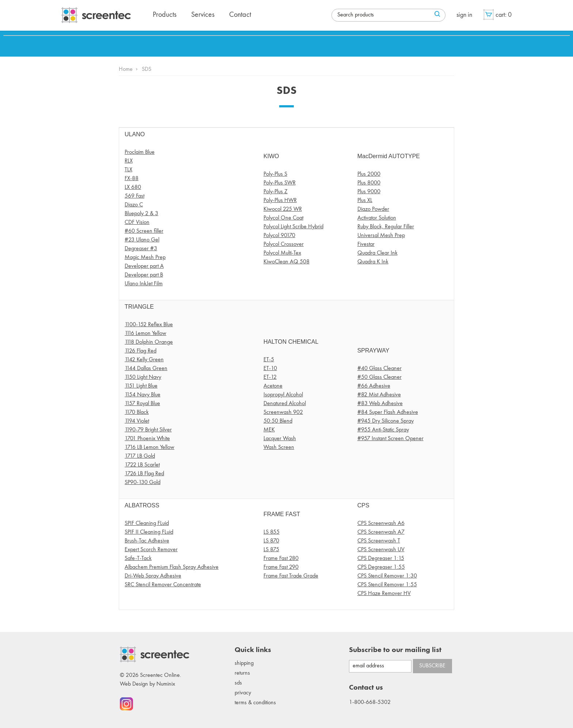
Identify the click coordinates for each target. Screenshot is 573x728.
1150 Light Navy (143, 377)
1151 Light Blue (141, 386)
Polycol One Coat (283, 218)
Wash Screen (279, 447)
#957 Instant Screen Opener (390, 439)
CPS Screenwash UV (381, 550)
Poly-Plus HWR (280, 201)
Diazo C (134, 205)
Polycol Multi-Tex (282, 253)
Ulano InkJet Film (144, 284)
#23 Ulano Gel (142, 240)
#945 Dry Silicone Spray (386, 421)
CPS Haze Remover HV (384, 594)
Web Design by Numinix (147, 684)
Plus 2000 (369, 174)
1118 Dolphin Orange (149, 342)
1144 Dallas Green (146, 369)
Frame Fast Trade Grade (291, 576)
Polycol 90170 (279, 236)
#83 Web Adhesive (380, 404)
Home (126, 69)
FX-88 (132, 179)
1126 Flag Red (141, 351)
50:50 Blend (278, 421)
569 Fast (134, 196)
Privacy (243, 693)
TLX (128, 170)
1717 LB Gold (140, 456)
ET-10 (270, 369)
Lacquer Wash (280, 439)
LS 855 (272, 532)
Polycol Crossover (284, 244)
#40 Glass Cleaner (380, 369)
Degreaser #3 (141, 249)
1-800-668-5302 (370, 702)
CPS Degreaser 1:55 (381, 567)
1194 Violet (137, 421)
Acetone (273, 386)
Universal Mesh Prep (381, 236)
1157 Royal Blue (142, 404)
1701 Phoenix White (147, 439)
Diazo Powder (373, 209)
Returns (242, 673)
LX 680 (133, 187)
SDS (238, 683)
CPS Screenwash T (379, 541)
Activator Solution (377, 218)
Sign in (464, 15)
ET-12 (270, 377)
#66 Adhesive (374, 386)
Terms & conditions (255, 703)
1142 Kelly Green (144, 360)
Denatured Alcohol (285, 404)
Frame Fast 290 (281, 567)
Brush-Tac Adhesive (147, 541)
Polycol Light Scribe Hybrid (293, 227)
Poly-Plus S (275, 174)
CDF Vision (137, 222)
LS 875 (271, 550)
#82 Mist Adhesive (379, 395)
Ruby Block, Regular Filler (386, 227)
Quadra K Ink (373, 262)
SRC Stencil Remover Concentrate (163, 585)
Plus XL (365, 201)
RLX (129, 161)
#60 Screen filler (144, 231)
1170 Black (137, 412)
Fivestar (366, 244)
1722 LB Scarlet (142, 465)
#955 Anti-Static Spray (383, 430)
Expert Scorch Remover (151, 550)
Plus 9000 (369, 192)
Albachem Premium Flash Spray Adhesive (172, 567)
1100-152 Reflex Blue (149, 325)
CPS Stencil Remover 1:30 (387, 576)
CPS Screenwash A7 (381, 532)
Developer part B (144, 275)
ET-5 (269, 360)
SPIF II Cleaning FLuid (149, 532)
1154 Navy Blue (143, 395)
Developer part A (144, 266)
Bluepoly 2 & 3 (141, 214)
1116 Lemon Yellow (145, 333)
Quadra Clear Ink (377, 253)
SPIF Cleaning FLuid (147, 523)
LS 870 (271, 541)
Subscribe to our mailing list (395, 650)
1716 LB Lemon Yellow (149, 447)
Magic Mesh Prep (145, 258)
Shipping (244, 663)
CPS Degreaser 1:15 (381, 559)
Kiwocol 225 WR (283, 209)
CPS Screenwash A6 (381, 523)
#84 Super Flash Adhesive (388, 412)
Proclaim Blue (140, 152)
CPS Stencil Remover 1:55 (387, 585)
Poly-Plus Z (276, 192)
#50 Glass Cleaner (380, 377)
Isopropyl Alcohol (283, 395)
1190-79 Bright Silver (148, 430)
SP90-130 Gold (143, 483)
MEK (269, 430)
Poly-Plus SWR (280, 183)
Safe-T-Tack (138, 559)
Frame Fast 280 (281, 559)
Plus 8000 (369, 183)
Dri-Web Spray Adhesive (153, 576)
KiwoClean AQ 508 (286, 262)
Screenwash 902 (283, 412)
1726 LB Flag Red (144, 474)
